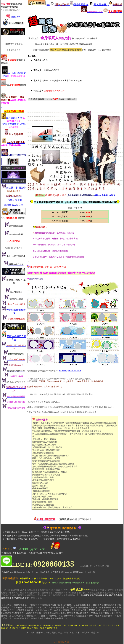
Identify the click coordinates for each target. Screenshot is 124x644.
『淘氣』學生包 (14, 200)
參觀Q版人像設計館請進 (105, 195)
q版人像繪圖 (98, 4)
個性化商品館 (79, 4)
